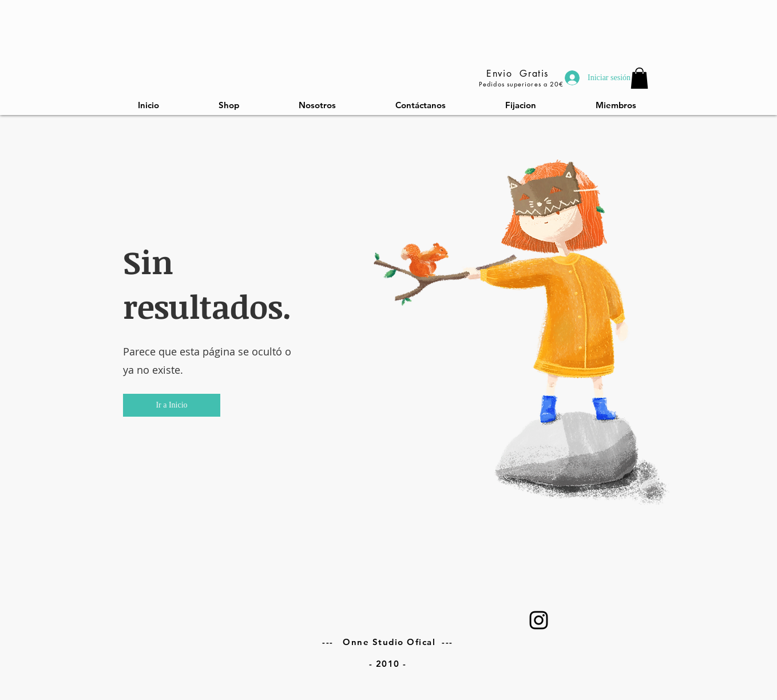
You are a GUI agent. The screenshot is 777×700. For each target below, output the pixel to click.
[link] (639, 78)
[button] (172, 405)
